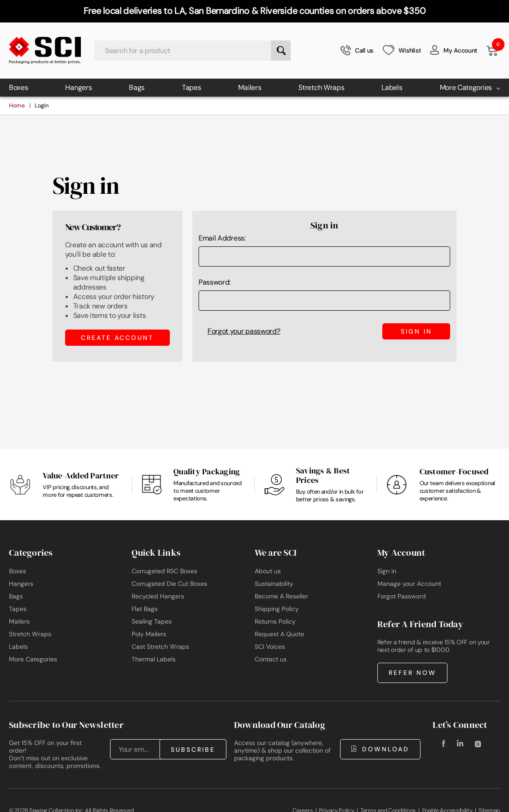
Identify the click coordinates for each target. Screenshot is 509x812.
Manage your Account (409, 584)
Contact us (271, 659)
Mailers (250, 87)
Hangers (78, 87)
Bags (137, 87)
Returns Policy (275, 621)
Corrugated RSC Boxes (164, 571)
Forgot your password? (244, 331)
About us (268, 571)
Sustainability (274, 584)
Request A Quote (279, 634)
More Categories (470, 87)
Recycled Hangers (158, 596)
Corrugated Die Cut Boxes (169, 584)
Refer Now (412, 673)
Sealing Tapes (152, 621)
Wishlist (402, 50)
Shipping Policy (277, 609)
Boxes (19, 87)
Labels (392, 87)
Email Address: (222, 238)
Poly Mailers (149, 634)
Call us (357, 50)
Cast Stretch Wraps (160, 647)
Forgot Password (402, 596)
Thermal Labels (154, 659)
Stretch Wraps (321, 87)
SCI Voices (270, 647)
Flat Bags (145, 609)
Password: (215, 282)
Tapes (192, 87)
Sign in (387, 571)
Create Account (117, 338)
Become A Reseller (281, 596)
